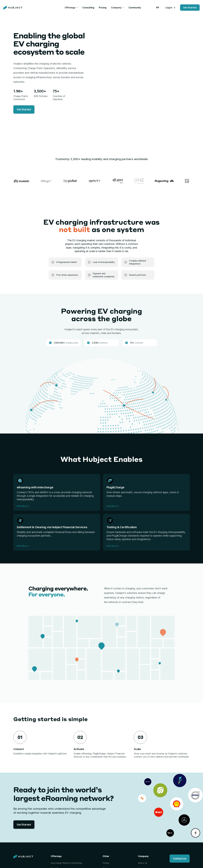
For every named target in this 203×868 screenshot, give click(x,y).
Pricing (103, 8)
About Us (143, 863)
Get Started (190, 8)
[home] (13, 8)
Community (135, 8)
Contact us (180, 859)
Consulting (88, 8)
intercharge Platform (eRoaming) (66, 863)
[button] (71, 8)
